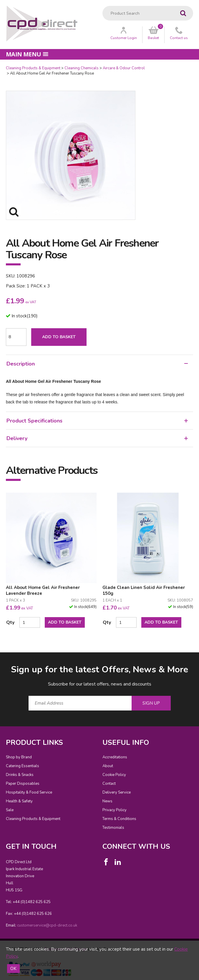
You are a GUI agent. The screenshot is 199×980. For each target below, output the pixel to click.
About (108, 766)
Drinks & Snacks (20, 775)
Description (97, 364)
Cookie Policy (114, 775)
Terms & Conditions (119, 819)
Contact (109, 784)
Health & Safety (19, 801)
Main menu (27, 54)
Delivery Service (117, 792)
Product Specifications (97, 421)
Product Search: (103, 6)
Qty (10, 622)
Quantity (0, 66)
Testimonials (113, 828)
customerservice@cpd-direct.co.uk (47, 925)
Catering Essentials (23, 766)
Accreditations (115, 757)
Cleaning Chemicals (82, 68)
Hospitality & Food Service (29, 792)
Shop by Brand (19, 757)
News (107, 801)
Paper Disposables (23, 784)
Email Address (0, 659)
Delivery (97, 438)
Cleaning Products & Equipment (33, 68)
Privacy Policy (115, 810)
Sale (10, 810)
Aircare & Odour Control (124, 68)
